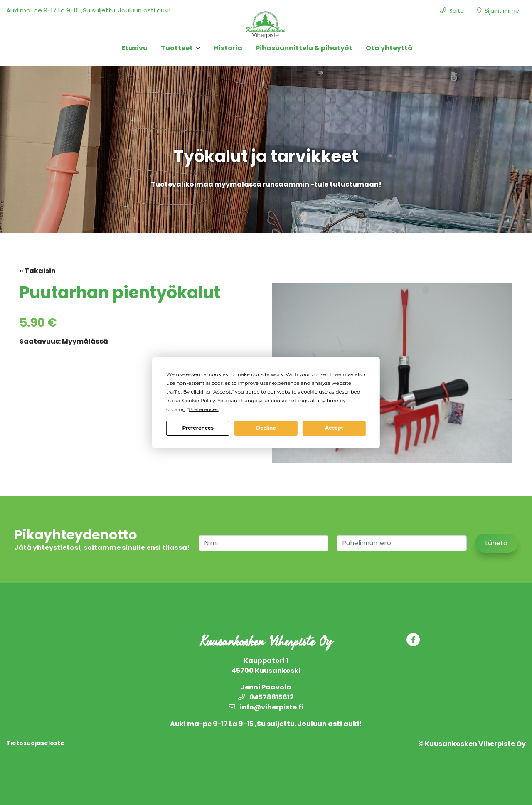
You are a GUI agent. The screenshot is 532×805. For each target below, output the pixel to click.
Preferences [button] (203, 409)
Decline (266, 428)
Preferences (198, 428)
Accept (334, 428)
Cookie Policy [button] (198, 400)
